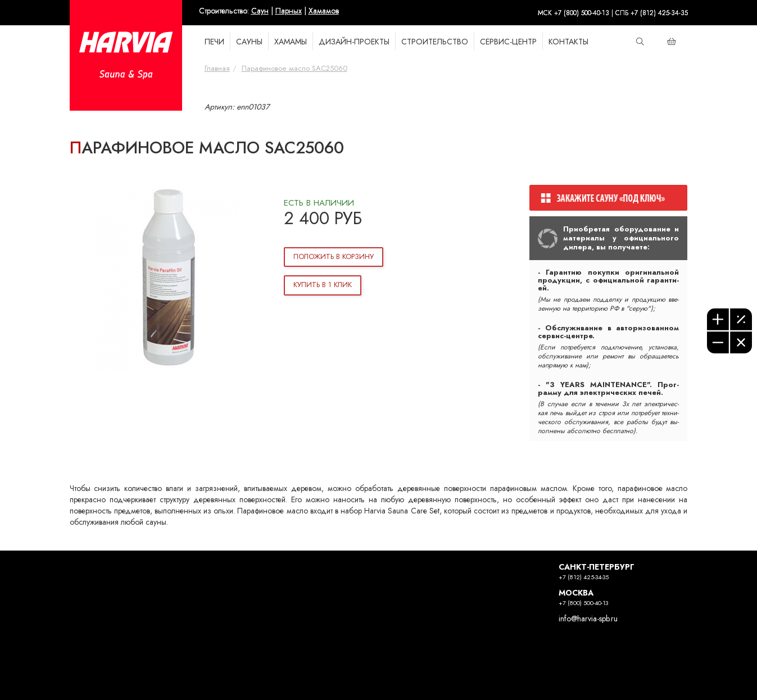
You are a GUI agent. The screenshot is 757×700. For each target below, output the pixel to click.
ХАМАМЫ (291, 42)
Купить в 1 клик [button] (323, 285)
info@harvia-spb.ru (588, 619)
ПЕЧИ (214, 42)
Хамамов (324, 11)
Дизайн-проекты (354, 42)
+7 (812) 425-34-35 (584, 577)
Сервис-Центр (508, 42)
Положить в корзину (334, 257)
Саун (260, 11)
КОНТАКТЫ (568, 42)
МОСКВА (576, 593)
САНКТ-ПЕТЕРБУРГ (597, 567)
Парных (289, 11)
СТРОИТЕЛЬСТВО (435, 42)
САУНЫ (249, 42)
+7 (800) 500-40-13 (583, 603)
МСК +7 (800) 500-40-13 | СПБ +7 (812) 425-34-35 (613, 13)
